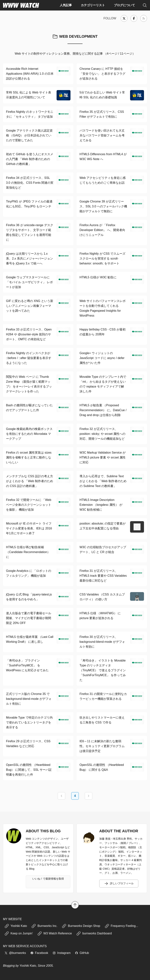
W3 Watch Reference (55, 933)
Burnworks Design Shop (81, 926)
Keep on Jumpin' (19, 933)
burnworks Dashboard (94, 933)
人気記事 (66, 5)
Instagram (62, 953)
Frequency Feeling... (121, 926)
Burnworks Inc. (44, 926)
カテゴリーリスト (93, 5)
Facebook (39, 953)
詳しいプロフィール (119, 884)
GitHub (82, 953)
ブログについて (124, 5)
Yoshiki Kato (16, 926)
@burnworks (15, 953)
